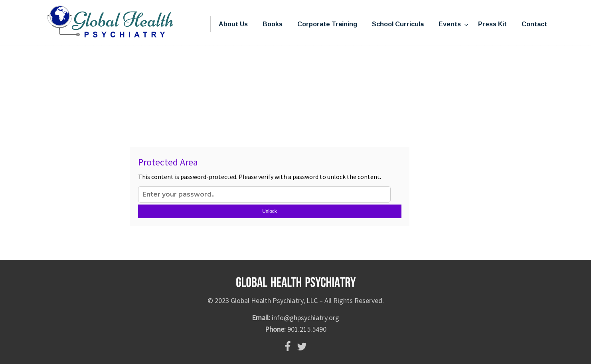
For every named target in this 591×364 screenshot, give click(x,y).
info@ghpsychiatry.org (305, 318)
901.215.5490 (307, 329)
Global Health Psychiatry (110, 22)
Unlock (270, 211)
